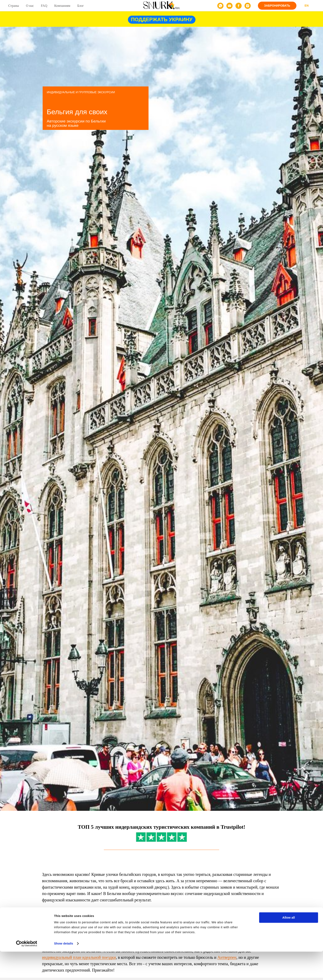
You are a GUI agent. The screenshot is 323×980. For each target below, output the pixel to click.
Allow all (289, 946)
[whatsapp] (220, 6)
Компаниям (62, 6)
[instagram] (248, 6)
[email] (229, 6)
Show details (64, 972)
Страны (14, 6)
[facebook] (239, 6)
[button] (277, 6)
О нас (30, 6)
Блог (81, 6)
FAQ (44, 6)
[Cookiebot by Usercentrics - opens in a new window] (27, 972)
